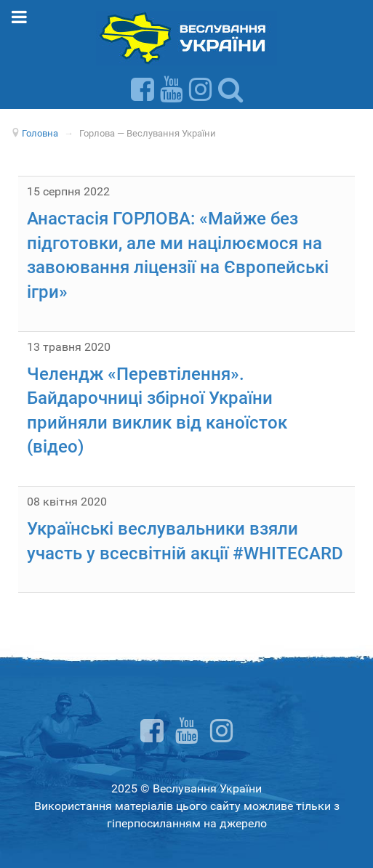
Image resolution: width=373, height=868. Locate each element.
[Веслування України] (186, 37)
